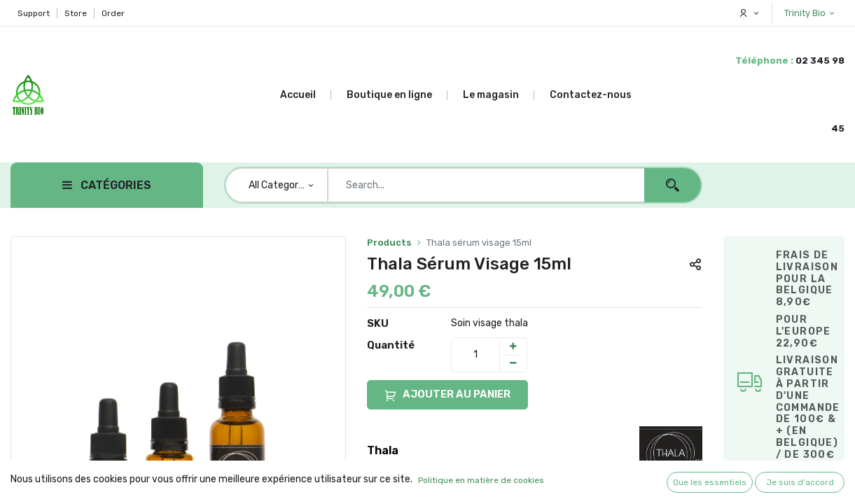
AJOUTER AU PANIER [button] (447, 395)
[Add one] (513, 346)
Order (113, 13)
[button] (695, 264)
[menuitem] (306, 95)
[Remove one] (513, 363)
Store (76, 13)
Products (389, 243)
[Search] (673, 185)
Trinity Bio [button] (806, 13)
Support (34, 13)
